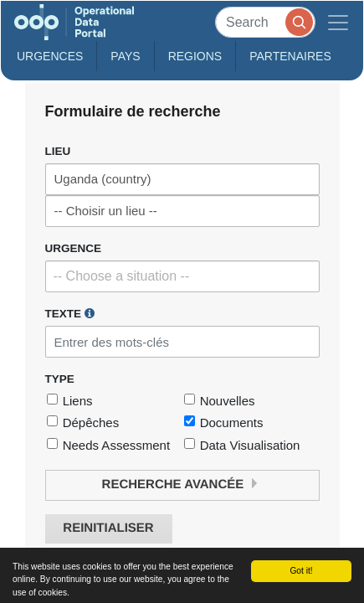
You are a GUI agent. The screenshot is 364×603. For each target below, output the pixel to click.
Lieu (58, 151)
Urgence (74, 248)
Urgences (50, 56)
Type (60, 379)
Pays (125, 56)
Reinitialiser (108, 528)
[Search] (265, 22)
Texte (70, 313)
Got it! (301, 571)
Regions (195, 56)
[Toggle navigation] (338, 22)
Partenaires (290, 56)
